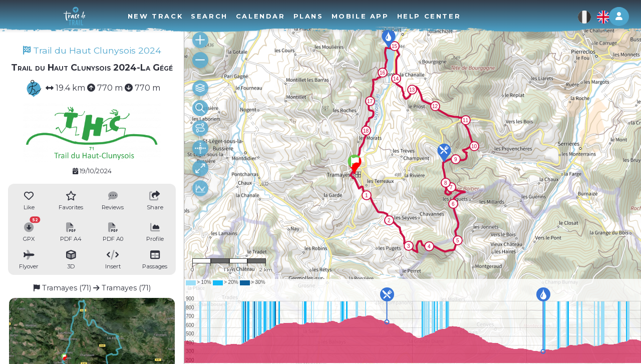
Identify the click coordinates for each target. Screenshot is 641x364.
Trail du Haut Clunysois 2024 (92, 50)
